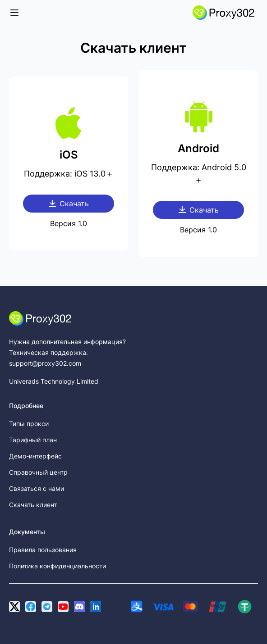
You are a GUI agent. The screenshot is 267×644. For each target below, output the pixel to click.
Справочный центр (38, 472)
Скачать (69, 204)
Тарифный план (33, 440)
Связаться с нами (37, 488)
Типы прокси (29, 424)
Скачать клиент (33, 505)
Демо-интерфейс (35, 456)
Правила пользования (43, 550)
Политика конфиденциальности (58, 566)
